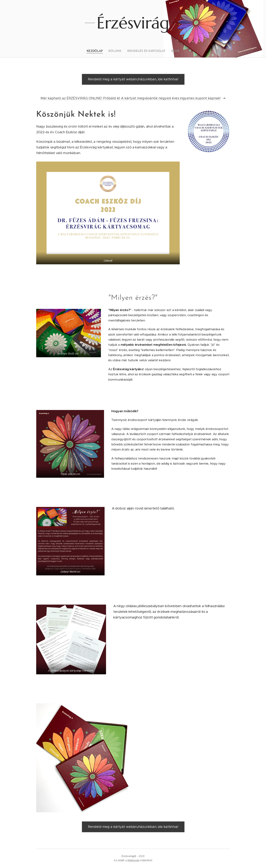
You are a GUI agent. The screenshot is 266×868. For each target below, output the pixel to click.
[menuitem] (97, 51)
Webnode (133, 860)
